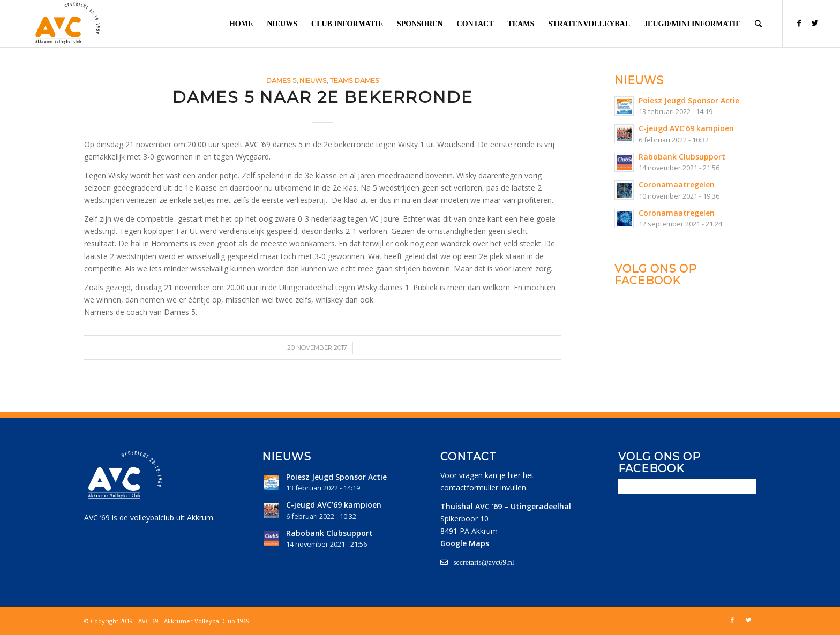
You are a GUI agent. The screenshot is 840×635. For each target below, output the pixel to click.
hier (514, 475)
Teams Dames (355, 81)
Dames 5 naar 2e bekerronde (323, 97)
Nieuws (313, 81)
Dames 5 (281, 81)
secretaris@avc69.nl (484, 562)
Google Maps (465, 543)
